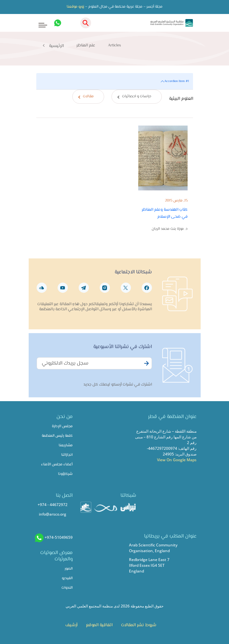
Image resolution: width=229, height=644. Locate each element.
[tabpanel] (115, 159)
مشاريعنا (66, 445)
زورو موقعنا (75, 7)
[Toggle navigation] (39, 23)
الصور (69, 569)
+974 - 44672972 (53, 505)
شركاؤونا (65, 474)
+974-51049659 (59, 537)
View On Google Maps (177, 460)
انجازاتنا (67, 455)
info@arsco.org (53, 514)
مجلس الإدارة (62, 426)
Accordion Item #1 (177, 81)
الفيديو (67, 578)
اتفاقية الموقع (99, 625)
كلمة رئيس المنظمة (57, 436)
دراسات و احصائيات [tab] (137, 96)
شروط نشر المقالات (139, 625)
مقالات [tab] (88, 96)
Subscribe (146, 367)
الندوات (67, 588)
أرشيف (71, 625)
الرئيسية (56, 46)
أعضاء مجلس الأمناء (57, 465)
